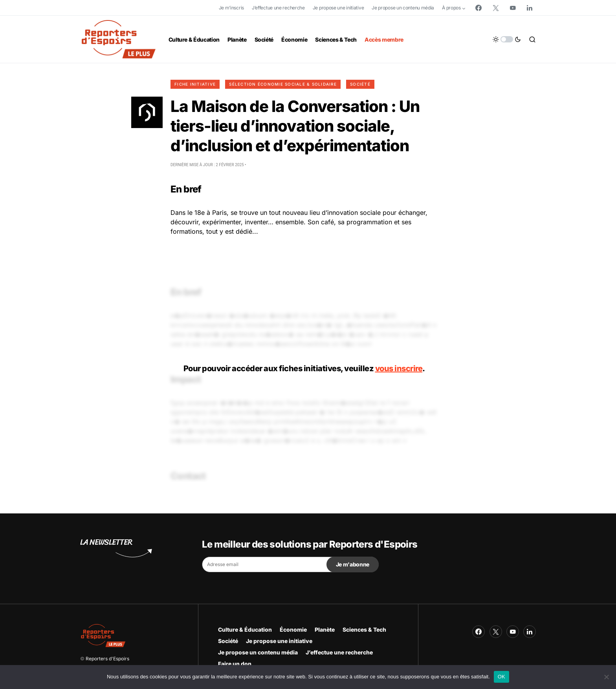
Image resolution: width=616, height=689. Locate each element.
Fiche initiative (195, 84)
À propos (451, 8)
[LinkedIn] (530, 8)
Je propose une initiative (338, 8)
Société (360, 84)
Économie (293, 629)
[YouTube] (513, 8)
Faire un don (235, 664)
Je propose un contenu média (403, 8)
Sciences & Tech (364, 629)
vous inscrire (399, 368)
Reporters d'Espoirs (107, 659)
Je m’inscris (231, 8)
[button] (507, 39)
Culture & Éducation (245, 629)
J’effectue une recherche (278, 8)
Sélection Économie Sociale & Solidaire (283, 84)
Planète (325, 629)
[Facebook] (478, 8)
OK (501, 677)
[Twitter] (496, 8)
